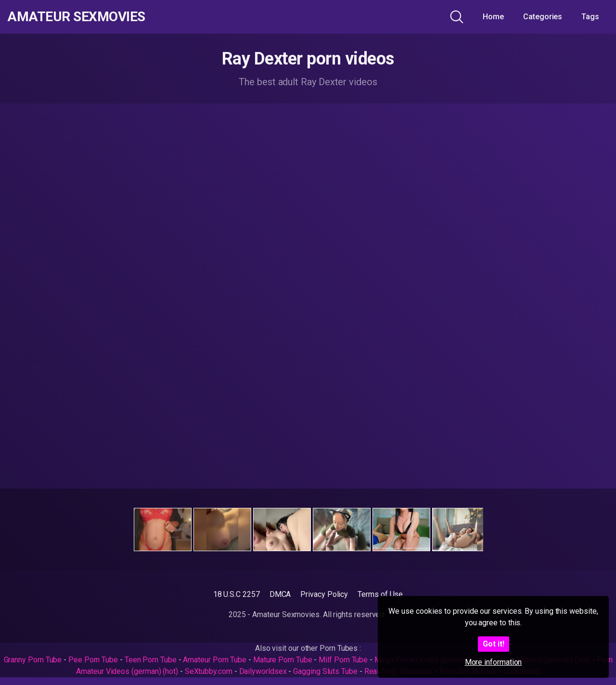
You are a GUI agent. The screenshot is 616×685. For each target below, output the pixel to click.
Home (493, 17)
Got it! (494, 644)
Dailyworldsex (263, 671)
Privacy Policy (324, 594)
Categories (543, 17)
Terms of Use (380, 594)
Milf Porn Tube (343, 660)
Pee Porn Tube (93, 660)
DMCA (280, 594)
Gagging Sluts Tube (325, 671)
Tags (590, 17)
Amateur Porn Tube (215, 660)
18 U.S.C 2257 (237, 594)
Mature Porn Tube (283, 660)
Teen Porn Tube (151, 660)
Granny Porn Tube (33, 660)
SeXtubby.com (210, 671)
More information (494, 662)
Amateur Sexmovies (76, 17)
